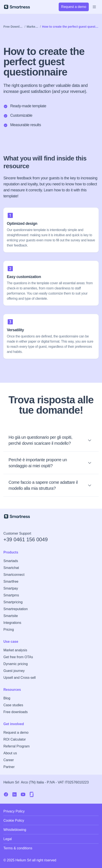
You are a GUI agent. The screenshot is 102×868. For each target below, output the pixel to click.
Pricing (9, 630)
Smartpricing (13, 602)
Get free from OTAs (18, 657)
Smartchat (11, 568)
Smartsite (11, 616)
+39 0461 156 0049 (26, 539)
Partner (9, 767)
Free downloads (16, 712)
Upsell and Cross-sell (20, 678)
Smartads (11, 561)
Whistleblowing (15, 830)
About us (10, 753)
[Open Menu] (94, 7)
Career (9, 760)
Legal (8, 839)
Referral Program (17, 746)
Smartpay (11, 588)
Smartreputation (16, 609)
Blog (7, 698)
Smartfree (11, 581)
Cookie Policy (14, 820)
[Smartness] (17, 7)
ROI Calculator (15, 739)
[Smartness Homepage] (51, 516)
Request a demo (16, 733)
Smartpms (11, 595)
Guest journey (14, 671)
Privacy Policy (14, 811)
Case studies (13, 705)
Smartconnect (14, 575)
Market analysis (15, 650)
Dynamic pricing (16, 664)
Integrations (12, 623)
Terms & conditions (18, 848)
